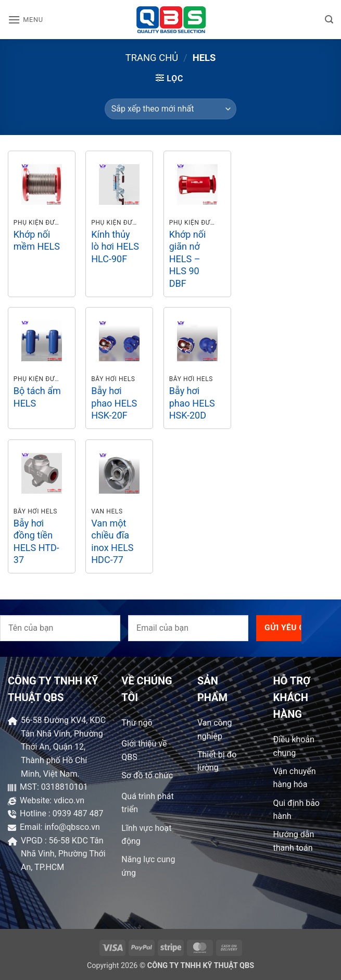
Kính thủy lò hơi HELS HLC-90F (115, 247)
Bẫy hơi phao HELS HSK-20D (192, 403)
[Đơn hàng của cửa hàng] (171, 109)
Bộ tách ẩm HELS (37, 397)
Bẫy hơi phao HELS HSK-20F (114, 403)
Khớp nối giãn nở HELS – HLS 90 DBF (188, 259)
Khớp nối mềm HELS (37, 240)
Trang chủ (152, 58)
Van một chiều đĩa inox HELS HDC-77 (112, 541)
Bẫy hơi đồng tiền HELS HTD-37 (36, 541)
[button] (26, 20)
